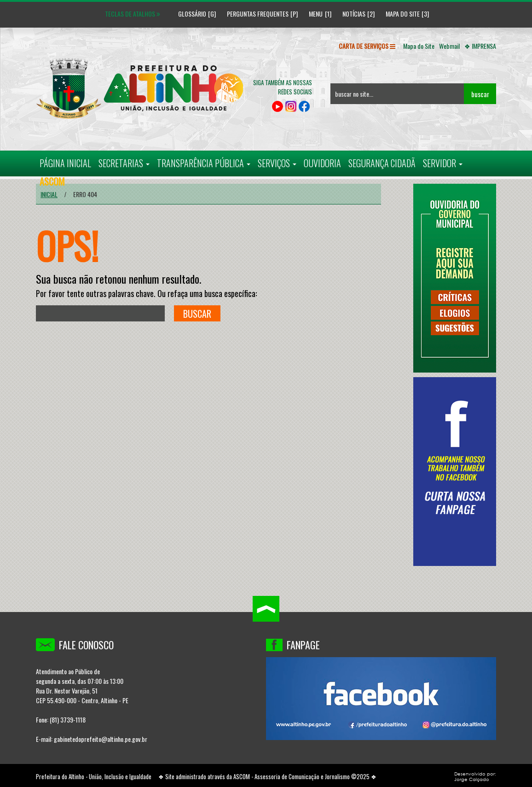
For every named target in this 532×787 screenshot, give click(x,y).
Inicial (49, 194)
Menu (316, 14)
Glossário (189, 14)
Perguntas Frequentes (258, 14)
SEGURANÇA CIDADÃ (382, 163)
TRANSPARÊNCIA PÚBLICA (204, 163)
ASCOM (242, 776)
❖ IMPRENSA (480, 46)
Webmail (449, 46)
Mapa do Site (403, 14)
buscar (480, 94)
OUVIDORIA (322, 163)
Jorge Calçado (472, 779)
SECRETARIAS (124, 163)
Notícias (354, 14)
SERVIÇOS (277, 163)
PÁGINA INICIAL (65, 163)
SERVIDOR (443, 163)
